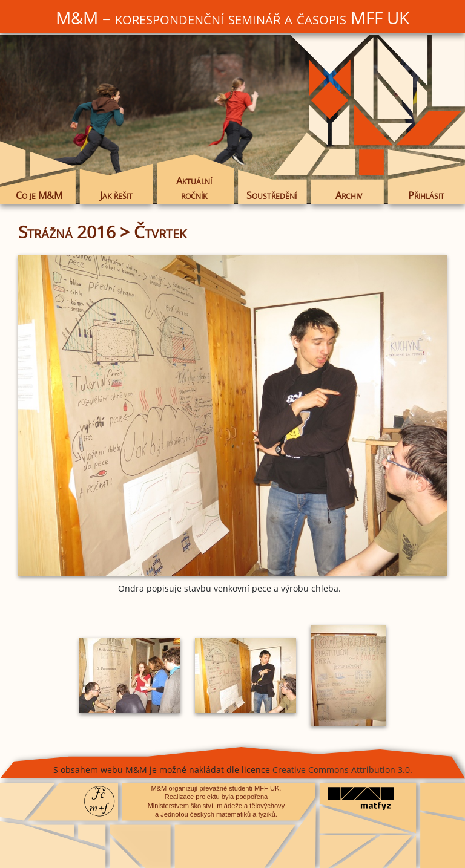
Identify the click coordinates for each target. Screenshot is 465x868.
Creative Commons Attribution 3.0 (341, 770)
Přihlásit (426, 195)
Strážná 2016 (67, 232)
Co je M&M (39, 195)
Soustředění (272, 195)
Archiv (349, 195)
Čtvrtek (160, 232)
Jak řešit (116, 195)
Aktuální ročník (194, 188)
